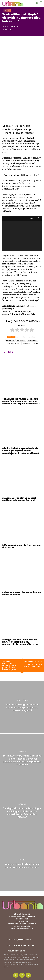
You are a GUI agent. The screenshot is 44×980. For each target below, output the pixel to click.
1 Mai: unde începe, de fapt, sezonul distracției (22, 546)
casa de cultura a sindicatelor (26, 337)
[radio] (12, 330)
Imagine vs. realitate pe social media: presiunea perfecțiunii (19, 499)
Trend (22, 860)
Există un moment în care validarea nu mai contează (22, 594)
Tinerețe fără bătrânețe (30, 343)
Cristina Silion (15, 26)
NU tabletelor (21, 340)
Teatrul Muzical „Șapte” (13, 343)
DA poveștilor (11, 340)
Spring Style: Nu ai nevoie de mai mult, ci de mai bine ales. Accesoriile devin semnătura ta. (20, 642)
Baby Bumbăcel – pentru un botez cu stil (32, 665)
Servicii (22, 752)
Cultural (7, 11)
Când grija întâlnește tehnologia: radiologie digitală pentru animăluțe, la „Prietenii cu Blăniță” (21, 451)
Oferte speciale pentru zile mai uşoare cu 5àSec (9, 668)
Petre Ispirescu (32, 340)
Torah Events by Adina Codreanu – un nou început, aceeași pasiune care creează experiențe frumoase (22, 401)
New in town (22, 700)
